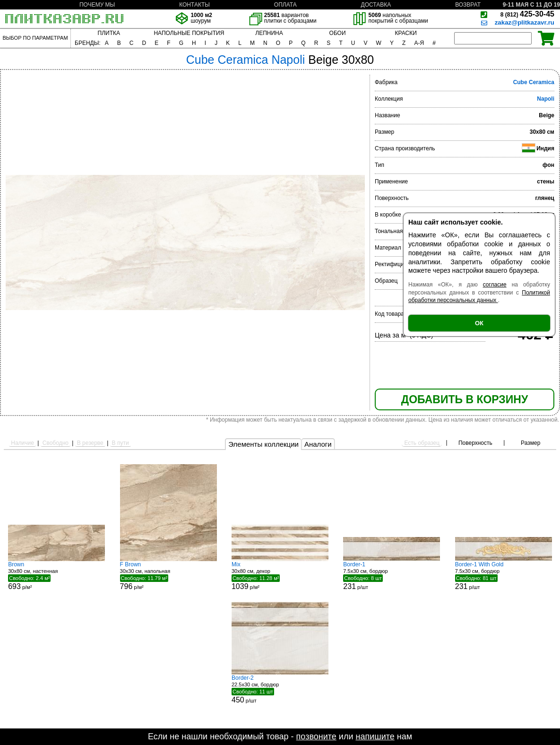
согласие (495, 285)
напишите (375, 736)
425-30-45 (527, 14)
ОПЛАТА (285, 5)
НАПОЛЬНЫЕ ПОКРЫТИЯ (189, 33)
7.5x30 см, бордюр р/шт (392, 576)
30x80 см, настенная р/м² (56, 576)
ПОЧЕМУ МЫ (97, 5)
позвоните (316, 736)
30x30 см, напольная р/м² (168, 576)
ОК (479, 323)
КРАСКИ (406, 33)
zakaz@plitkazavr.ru (525, 22)
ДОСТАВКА (376, 5)
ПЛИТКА (109, 33)
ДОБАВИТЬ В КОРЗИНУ (465, 399)
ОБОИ (338, 33)
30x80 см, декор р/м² (280, 576)
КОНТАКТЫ (194, 5)
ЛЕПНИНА (269, 33)
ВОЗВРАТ (468, 5)
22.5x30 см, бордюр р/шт (280, 689)
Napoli (546, 99)
